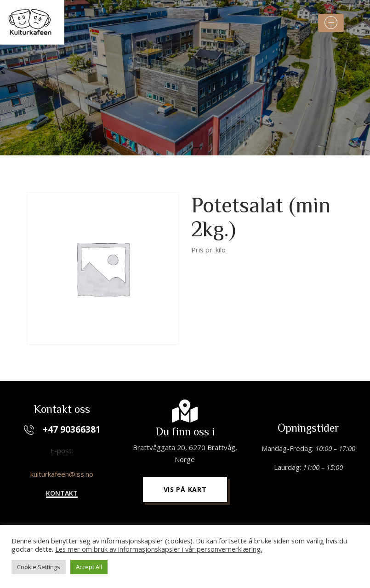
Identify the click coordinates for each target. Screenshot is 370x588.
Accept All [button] (89, 567)
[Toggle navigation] (331, 23)
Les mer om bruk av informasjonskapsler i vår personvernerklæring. (159, 549)
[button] (62, 494)
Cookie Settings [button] (39, 567)
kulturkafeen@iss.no (62, 474)
